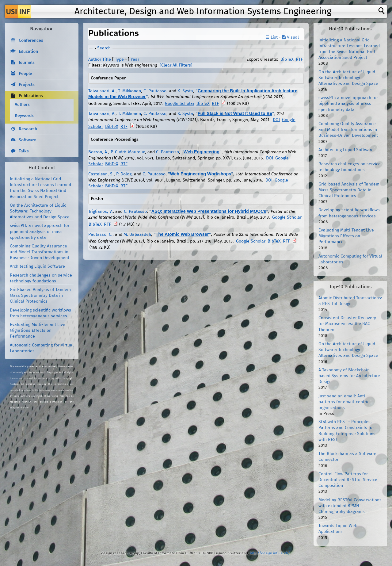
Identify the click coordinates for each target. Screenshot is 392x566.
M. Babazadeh (137, 235)
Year (135, 59)
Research (28, 129)
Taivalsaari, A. (102, 91)
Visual (290, 37)
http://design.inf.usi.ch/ (270, 553)
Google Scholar (180, 104)
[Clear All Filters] (176, 65)
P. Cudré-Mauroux (128, 152)
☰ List (272, 37)
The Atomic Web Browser (182, 234)
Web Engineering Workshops (201, 174)
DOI (276, 120)
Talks (24, 151)
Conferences (31, 40)
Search (104, 48)
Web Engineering (202, 152)
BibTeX (287, 59)
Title (107, 59)
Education (28, 52)
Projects (27, 85)
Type (119, 59)
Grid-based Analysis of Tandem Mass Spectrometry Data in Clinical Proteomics (40, 296)
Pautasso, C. (100, 235)
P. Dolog (124, 174)
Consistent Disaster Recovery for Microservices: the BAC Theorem (347, 324)
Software (27, 140)
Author (95, 59)
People (25, 74)
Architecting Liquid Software (37, 266)
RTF (299, 59)
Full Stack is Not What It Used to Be (235, 113)
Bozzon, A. (98, 152)
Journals (27, 63)
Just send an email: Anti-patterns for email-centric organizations (344, 402)
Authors (22, 105)
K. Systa (185, 91)
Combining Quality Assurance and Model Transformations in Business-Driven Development (40, 252)
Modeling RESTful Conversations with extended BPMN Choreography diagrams (350, 506)
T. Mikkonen (129, 91)
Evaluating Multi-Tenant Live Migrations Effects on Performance (38, 331)
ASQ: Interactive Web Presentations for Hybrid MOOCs (209, 211)
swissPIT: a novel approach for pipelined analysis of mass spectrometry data (40, 231)
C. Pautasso (155, 91)
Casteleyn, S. (101, 174)
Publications (31, 96)
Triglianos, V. (101, 212)
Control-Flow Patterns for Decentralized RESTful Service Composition (348, 480)
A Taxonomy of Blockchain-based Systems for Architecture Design (349, 376)
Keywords (24, 116)
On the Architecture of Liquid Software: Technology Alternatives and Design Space (40, 211)
